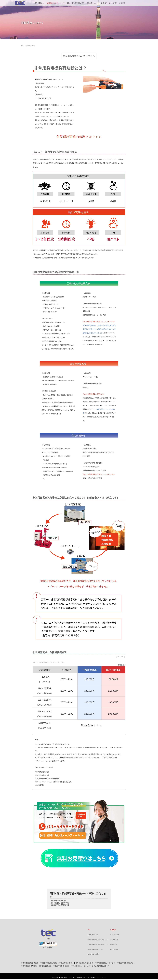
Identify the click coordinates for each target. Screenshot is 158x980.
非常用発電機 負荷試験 (125, 963)
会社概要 (122, 3)
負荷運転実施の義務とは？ (95, 949)
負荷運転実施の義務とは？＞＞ (79, 137)
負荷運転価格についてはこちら (79, 56)
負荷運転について (52, 3)
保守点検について (92, 3)
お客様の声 (103, 3)
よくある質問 (113, 3)
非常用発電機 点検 (45, 966)
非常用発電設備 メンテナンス (105, 963)
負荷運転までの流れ (93, 954)
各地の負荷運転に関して (100, 966)
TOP (89, 930)
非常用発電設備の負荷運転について (98, 944)
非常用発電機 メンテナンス (81, 966)
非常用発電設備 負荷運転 (49, 963)
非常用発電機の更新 (78, 3)
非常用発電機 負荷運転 (29, 966)
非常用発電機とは (39, 3)
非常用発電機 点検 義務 (61, 966)
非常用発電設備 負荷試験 (30, 963)
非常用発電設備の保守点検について (98, 940)
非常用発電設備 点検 (66, 963)
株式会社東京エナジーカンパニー (97, 977)
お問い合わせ (114, 949)
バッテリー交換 (65, 3)
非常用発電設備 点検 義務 (84, 963)
